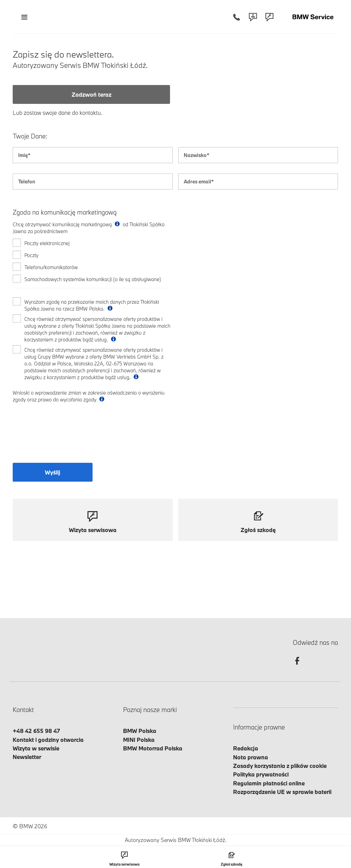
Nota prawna (251, 757)
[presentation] (65, 437)
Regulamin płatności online (269, 783)
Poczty (31, 255)
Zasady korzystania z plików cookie (280, 766)
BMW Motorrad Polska (153, 748)
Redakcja (246, 748)
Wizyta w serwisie (36, 748)
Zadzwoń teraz (92, 94)
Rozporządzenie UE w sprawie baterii (282, 792)
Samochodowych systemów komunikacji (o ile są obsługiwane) (93, 279)
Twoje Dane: (30, 136)
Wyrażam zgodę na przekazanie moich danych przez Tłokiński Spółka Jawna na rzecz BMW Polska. (92, 305)
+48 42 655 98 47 (36, 731)
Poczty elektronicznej (47, 243)
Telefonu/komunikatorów (51, 267)
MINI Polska (139, 740)
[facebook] (297, 667)
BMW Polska (140, 731)
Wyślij (53, 472)
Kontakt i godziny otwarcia (48, 740)
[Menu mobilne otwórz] (24, 17)
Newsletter (27, 757)
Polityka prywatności (261, 774)
